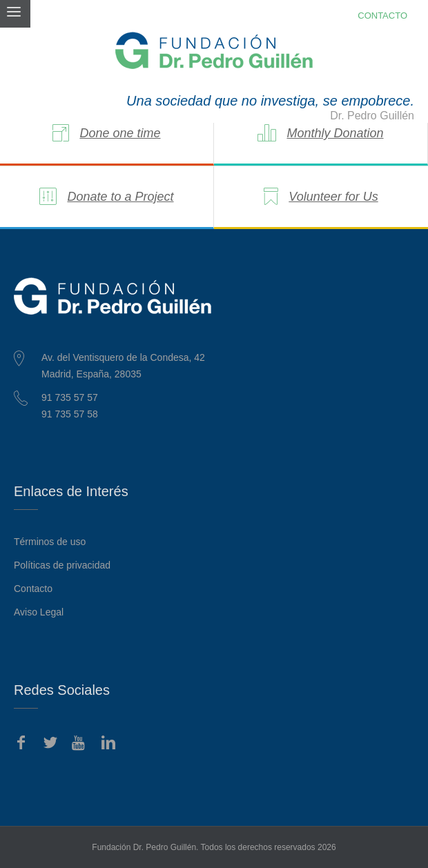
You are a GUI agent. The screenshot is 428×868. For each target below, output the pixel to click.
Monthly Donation (335, 133)
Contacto (33, 589)
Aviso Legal (39, 612)
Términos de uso (50, 542)
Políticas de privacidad (62, 565)
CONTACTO (382, 16)
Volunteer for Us (333, 197)
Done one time (120, 133)
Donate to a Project (120, 197)
